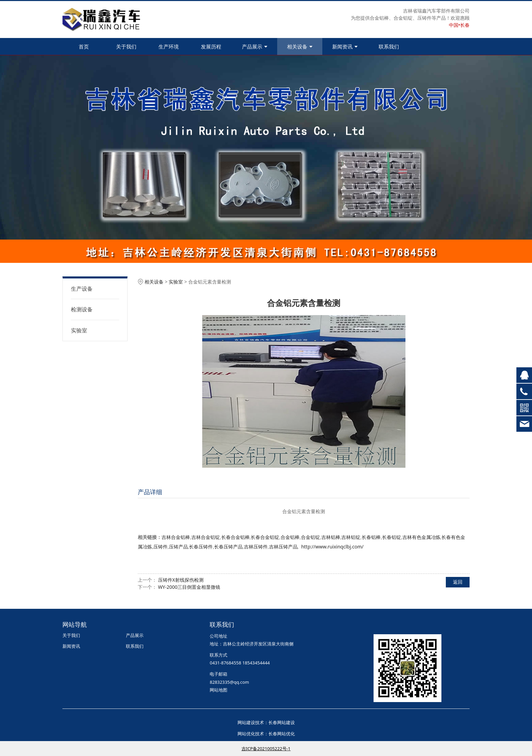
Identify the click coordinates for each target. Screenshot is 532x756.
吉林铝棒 (331, 537)
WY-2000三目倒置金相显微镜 (189, 587)
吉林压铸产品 (283, 547)
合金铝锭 (310, 537)
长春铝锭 (392, 537)
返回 (458, 582)
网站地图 (218, 690)
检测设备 (82, 309)
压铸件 (160, 547)
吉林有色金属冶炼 (421, 537)
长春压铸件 (201, 547)
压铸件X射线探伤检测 (181, 580)
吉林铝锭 (351, 537)
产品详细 (150, 492)
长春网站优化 (282, 734)
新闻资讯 (345, 46)
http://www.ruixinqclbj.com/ (332, 547)
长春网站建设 (282, 722)
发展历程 (211, 46)
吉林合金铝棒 (176, 537)
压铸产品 (178, 547)
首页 (84, 46)
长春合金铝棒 (235, 537)
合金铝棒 (290, 537)
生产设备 (82, 289)
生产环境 (169, 46)
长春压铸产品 (228, 547)
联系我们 (389, 46)
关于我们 (126, 46)
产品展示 (255, 46)
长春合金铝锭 (265, 537)
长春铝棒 (371, 537)
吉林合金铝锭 (206, 537)
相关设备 (300, 46)
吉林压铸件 (256, 547)
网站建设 (246, 722)
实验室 (79, 330)
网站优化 (246, 734)
